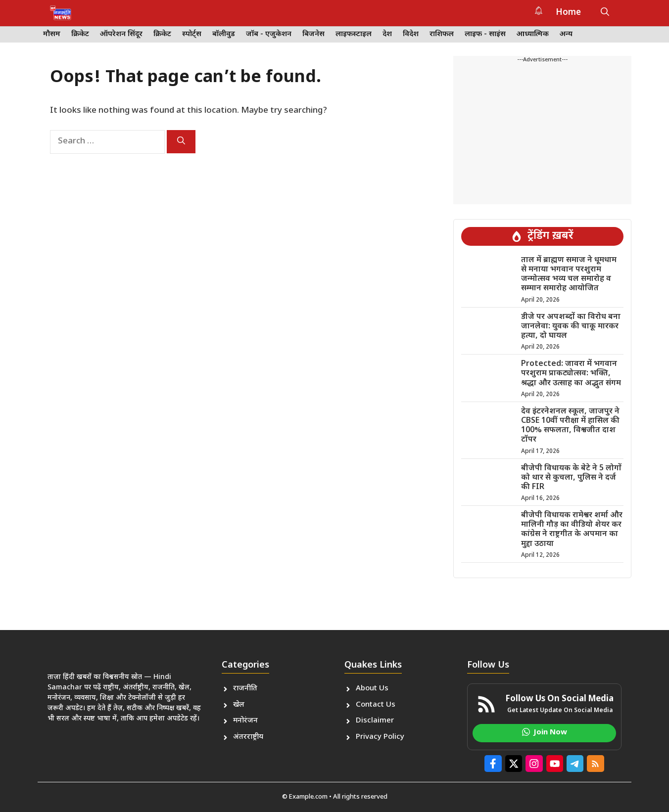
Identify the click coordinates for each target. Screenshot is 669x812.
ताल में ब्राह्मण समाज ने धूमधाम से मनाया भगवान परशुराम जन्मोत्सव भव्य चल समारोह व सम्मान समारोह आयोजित (569, 275)
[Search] (181, 142)
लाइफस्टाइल (354, 34)
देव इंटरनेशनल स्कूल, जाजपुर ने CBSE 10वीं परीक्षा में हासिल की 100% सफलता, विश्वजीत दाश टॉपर (570, 426)
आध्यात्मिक (533, 34)
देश (387, 34)
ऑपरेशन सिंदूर (121, 34)
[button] (605, 13)
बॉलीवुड (224, 34)
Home (568, 13)
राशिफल (442, 34)
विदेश (411, 34)
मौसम (52, 34)
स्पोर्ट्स (192, 34)
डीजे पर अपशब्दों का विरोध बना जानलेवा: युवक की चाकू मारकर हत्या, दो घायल (571, 327)
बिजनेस (313, 34)
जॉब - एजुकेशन (269, 34)
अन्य (566, 34)
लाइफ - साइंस (485, 34)
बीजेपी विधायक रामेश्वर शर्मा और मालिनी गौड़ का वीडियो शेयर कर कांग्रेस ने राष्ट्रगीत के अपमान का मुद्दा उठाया (572, 530)
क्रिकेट (80, 34)
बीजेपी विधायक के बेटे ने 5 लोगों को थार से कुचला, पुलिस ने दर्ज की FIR (571, 478)
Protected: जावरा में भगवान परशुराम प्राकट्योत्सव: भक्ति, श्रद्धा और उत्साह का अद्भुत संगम (571, 374)
